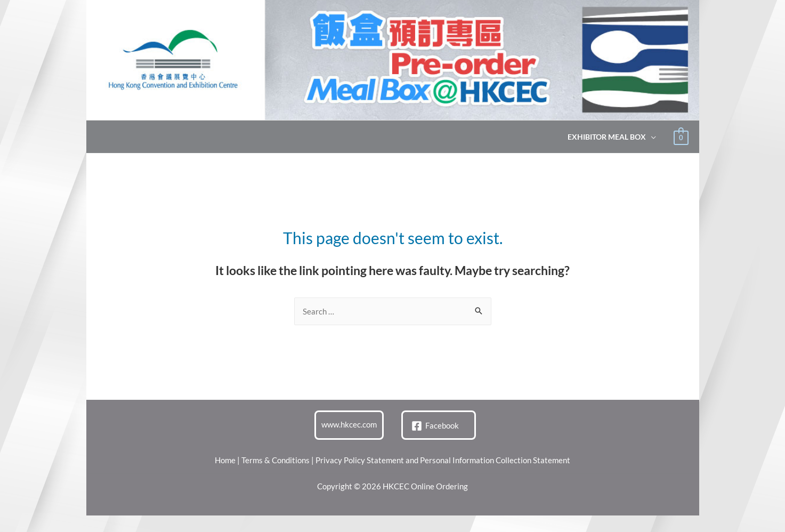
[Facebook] (435, 426)
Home (225, 460)
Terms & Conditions (276, 460)
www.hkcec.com (349, 424)
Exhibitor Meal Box (607, 137)
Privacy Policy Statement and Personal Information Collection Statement (443, 460)
